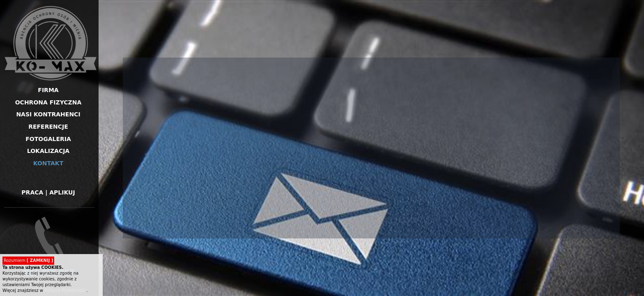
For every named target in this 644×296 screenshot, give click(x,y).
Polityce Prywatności (65, 290)
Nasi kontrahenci (48, 114)
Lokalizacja (48, 151)
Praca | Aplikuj (48, 192)
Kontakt (48, 163)
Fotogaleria (48, 139)
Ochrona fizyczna (48, 102)
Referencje (48, 127)
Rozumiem (28, 260)
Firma (48, 90)
